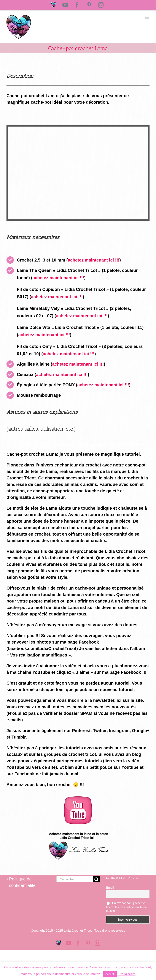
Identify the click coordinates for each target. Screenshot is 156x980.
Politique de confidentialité (22, 882)
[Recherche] (96, 879)
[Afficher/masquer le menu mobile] (147, 17)
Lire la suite (127, 974)
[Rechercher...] (75, 879)
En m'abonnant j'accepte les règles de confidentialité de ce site (126, 907)
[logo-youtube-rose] (78, 799)
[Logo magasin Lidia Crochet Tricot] (78, 831)
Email (110, 888)
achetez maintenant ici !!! (94, 260)
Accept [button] (110, 974)
